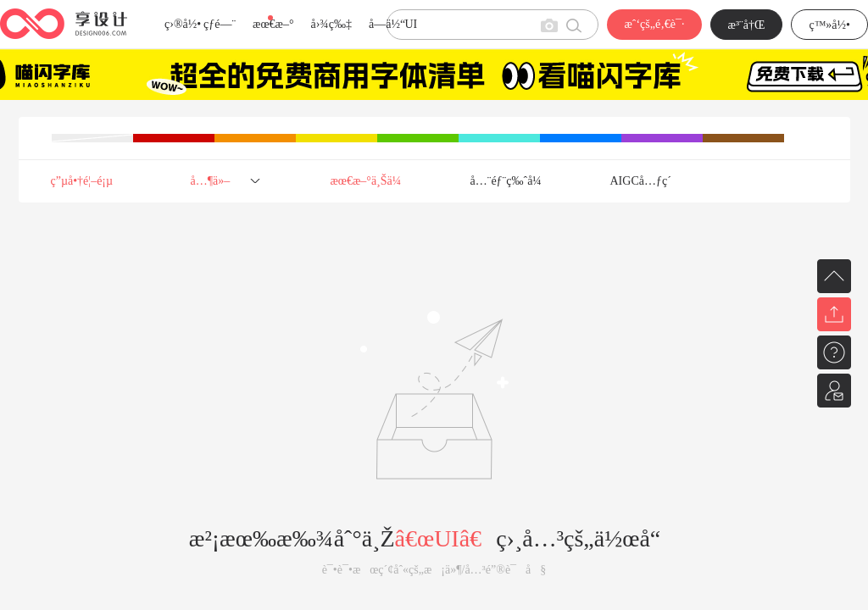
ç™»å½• (829, 25)
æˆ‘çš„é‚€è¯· (654, 24)
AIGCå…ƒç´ (643, 181)
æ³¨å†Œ (747, 25)
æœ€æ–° (273, 24)
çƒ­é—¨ (220, 24)
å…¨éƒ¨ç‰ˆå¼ (511, 181)
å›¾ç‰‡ (331, 24)
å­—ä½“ (387, 24)
